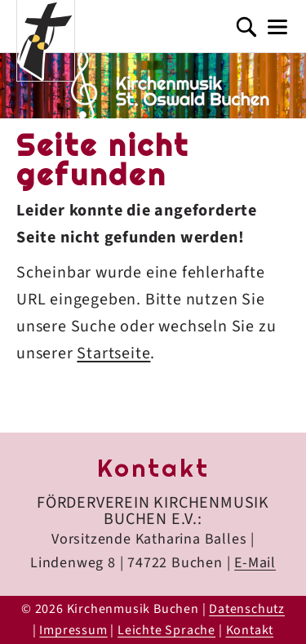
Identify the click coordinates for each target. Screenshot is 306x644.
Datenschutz (247, 609)
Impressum (73, 630)
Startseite (113, 353)
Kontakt (250, 630)
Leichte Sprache (166, 630)
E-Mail (255, 563)
